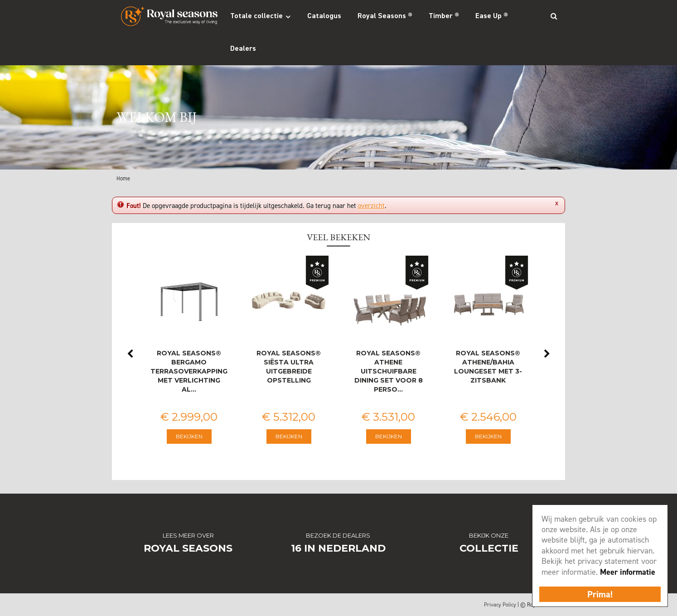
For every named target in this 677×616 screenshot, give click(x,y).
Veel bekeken (338, 237)
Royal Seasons (188, 548)
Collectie (489, 548)
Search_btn (554, 16)
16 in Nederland (338, 548)
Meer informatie (628, 572)
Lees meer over (188, 535)
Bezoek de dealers (338, 535)
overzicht (371, 206)
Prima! (600, 594)
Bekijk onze (489, 535)
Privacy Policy (500, 605)
